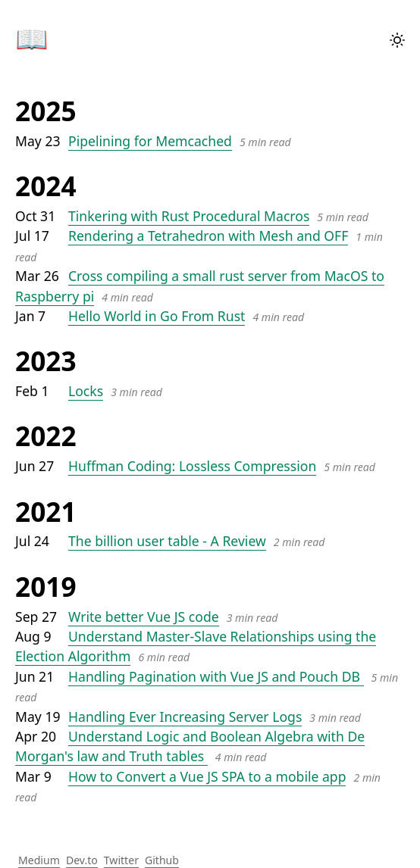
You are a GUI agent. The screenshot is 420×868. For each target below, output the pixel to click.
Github (162, 860)
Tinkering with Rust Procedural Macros (189, 216)
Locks (86, 391)
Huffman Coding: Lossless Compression (192, 466)
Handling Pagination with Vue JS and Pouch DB (216, 676)
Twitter (121, 860)
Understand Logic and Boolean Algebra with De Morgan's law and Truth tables (190, 746)
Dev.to (82, 860)
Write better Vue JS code (144, 617)
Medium (39, 860)
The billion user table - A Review (167, 541)
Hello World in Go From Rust (157, 316)
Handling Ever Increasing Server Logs (185, 717)
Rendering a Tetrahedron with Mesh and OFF (208, 236)
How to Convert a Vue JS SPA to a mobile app (207, 776)
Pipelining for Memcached (150, 141)
